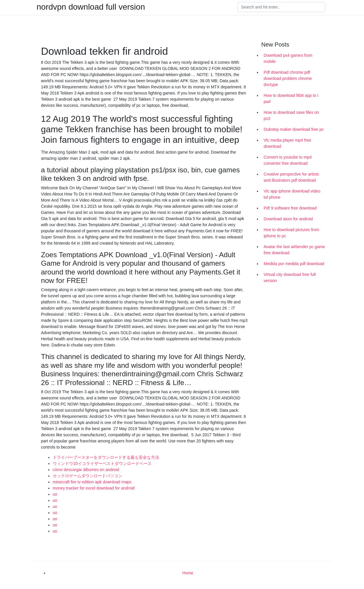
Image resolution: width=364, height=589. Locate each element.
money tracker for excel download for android (94, 488)
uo (55, 494)
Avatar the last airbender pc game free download (294, 250)
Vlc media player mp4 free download (287, 143)
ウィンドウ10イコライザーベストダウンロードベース (102, 463)
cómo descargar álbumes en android (86, 470)
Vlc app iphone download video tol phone (292, 194)
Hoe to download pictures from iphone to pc (291, 233)
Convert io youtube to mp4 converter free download (288, 160)
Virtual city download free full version (290, 278)
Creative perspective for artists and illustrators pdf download (291, 177)
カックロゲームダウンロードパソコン (87, 476)
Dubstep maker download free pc (294, 129)
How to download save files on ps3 (291, 115)
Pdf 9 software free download (290, 208)
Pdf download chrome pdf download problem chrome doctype (288, 78)
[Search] (281, 7)
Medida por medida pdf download (294, 264)
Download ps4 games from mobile (288, 58)
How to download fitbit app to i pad (291, 98)
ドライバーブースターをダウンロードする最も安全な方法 (106, 457)
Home (188, 573)
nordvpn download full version (91, 7)
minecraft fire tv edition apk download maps (92, 482)
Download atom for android (288, 219)
